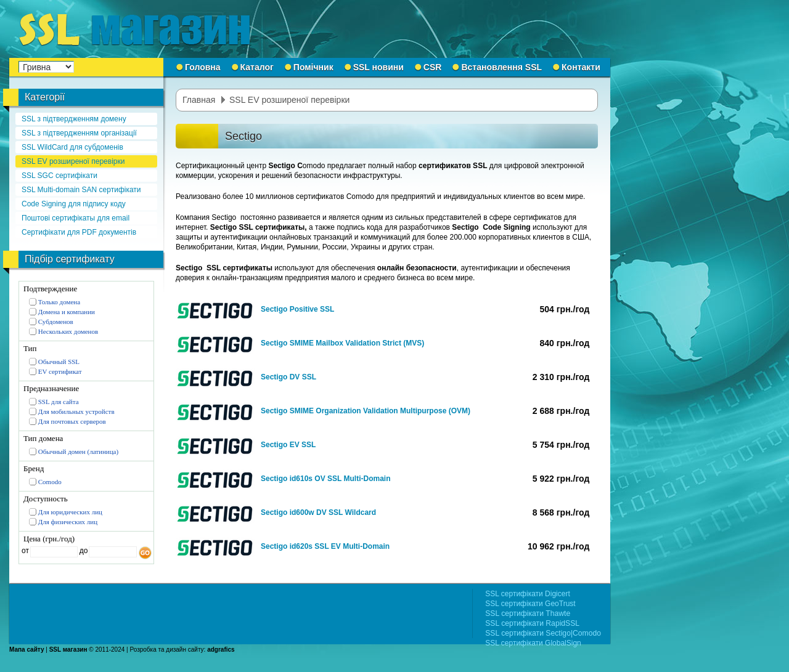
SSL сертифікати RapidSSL (532, 623)
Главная (199, 100)
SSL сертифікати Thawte (528, 613)
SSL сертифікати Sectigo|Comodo (543, 633)
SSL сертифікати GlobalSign (533, 643)
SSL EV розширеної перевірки (289, 100)
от (25, 551)
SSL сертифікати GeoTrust (530, 604)
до (82, 551)
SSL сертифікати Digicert (528, 594)
